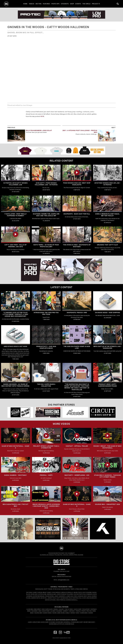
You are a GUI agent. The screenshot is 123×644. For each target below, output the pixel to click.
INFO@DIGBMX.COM (64, 580)
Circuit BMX (37, 622)
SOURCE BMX (38, 613)
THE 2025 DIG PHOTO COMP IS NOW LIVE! (77, 347)
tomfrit (61, 638)
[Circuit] (103, 412)
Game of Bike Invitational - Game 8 (77, 505)
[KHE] (103, 529)
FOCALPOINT (86, 609)
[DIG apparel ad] (61, 151)
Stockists (65, 4)
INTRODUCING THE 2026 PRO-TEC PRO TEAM (46, 313)
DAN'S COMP (78, 609)
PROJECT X (96, 4)
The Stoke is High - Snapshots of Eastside (77, 246)
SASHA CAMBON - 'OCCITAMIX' (16, 475)
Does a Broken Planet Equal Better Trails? (107, 215)
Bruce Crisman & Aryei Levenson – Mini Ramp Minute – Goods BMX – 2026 (46, 506)
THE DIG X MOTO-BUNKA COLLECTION (46, 385)
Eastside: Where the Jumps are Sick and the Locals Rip (46, 215)
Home (25, 4)
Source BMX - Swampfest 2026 (107, 504)
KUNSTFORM (46, 611)
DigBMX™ (72, 553)
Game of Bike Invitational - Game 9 (15, 447)
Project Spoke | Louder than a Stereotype (46, 447)
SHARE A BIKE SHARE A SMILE (61, 613)
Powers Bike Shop (77, 622)
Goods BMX (60, 622)
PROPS (84, 611)
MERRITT (66, 611)
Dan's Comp (45, 622)
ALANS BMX (30, 609)
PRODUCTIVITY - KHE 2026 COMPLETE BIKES (46, 347)
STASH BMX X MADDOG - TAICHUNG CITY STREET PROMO (107, 476)
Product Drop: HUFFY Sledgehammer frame (107, 385)
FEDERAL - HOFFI (46, 475)
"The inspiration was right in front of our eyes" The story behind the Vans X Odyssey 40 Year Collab (77, 387)
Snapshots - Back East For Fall (77, 214)
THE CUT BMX (69, 609)
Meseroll (67, 622)
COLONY (61, 609)
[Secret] (20, 412)
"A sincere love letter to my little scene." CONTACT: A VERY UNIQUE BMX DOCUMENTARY (15, 314)
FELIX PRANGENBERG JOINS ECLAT (39, 130)
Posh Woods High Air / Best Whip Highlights (77, 184)
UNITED (73, 613)
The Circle (86, 4)
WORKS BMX (84, 613)
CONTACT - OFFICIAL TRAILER (77, 446)
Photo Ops (55, 4)
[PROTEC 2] (61, 15)
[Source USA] (48, 412)
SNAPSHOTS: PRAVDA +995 (77, 313)
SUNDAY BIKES (47, 613)
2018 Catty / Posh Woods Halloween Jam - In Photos (46, 184)
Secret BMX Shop (89, 622)
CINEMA (56, 609)
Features (46, 4)
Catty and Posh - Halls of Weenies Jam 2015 (16, 246)
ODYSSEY (72, 611)
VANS (77, 613)
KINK (40, 611)
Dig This (38, 4)
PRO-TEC (89, 611)
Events (78, 4)
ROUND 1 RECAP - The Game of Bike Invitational (107, 447)
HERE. (43, 116)
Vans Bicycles (70, 624)
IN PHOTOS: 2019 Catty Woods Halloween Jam (15, 184)
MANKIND (59, 611)
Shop (72, 4)
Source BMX (53, 624)
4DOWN (91, 613)
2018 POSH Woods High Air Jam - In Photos (108, 184)
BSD (43, 609)
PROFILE (78, 611)
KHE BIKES (35, 611)
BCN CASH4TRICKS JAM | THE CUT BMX (16, 505)
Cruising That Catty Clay (108, 245)
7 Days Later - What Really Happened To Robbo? (16, 215)
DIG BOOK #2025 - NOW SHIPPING (107, 313)
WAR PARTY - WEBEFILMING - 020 (77, 475)
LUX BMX (53, 611)
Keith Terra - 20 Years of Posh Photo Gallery (46, 246)
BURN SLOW (49, 609)
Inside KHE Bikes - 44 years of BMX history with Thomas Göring (15, 385)
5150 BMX (52, 622)
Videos (32, 4)
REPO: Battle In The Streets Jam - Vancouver (108, 347)
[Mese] (75, 412)
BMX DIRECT (38, 609)
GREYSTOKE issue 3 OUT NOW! (15, 346)
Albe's (30, 622)
